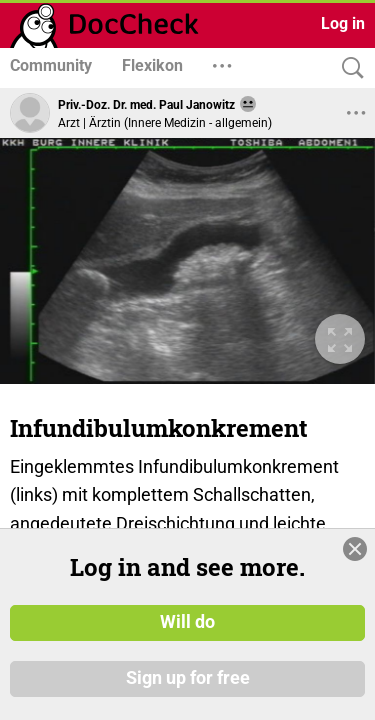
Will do (187, 644)
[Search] (348, 68)
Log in (343, 23)
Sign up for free (188, 700)
